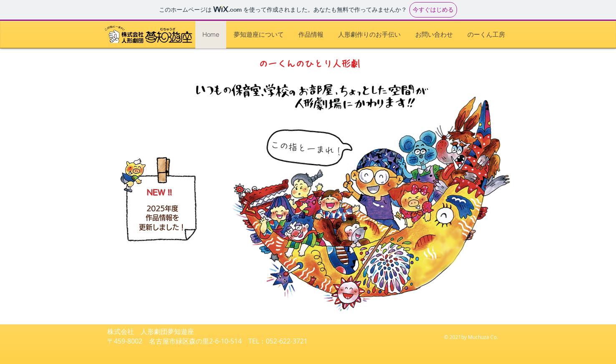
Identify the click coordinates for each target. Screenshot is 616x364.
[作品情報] (41, 52)
